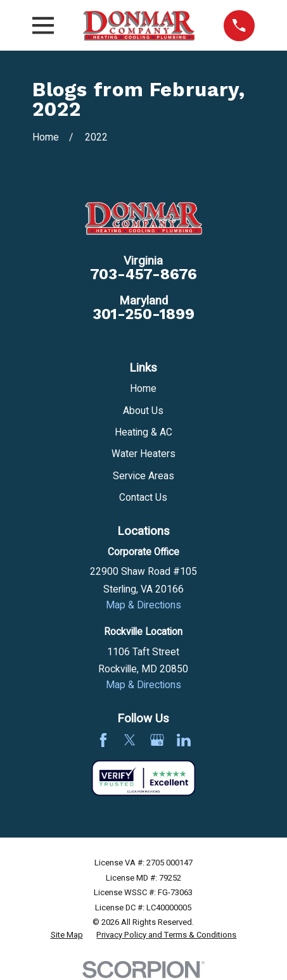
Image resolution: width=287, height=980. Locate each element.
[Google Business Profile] (157, 740)
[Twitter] (130, 740)
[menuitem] (67, 935)
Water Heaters (143, 454)
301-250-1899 (143, 314)
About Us (143, 411)
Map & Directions (143, 606)
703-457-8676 (143, 274)
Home (143, 389)
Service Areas (143, 476)
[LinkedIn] (184, 740)
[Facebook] (103, 740)
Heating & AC (143, 433)
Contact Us (143, 498)
